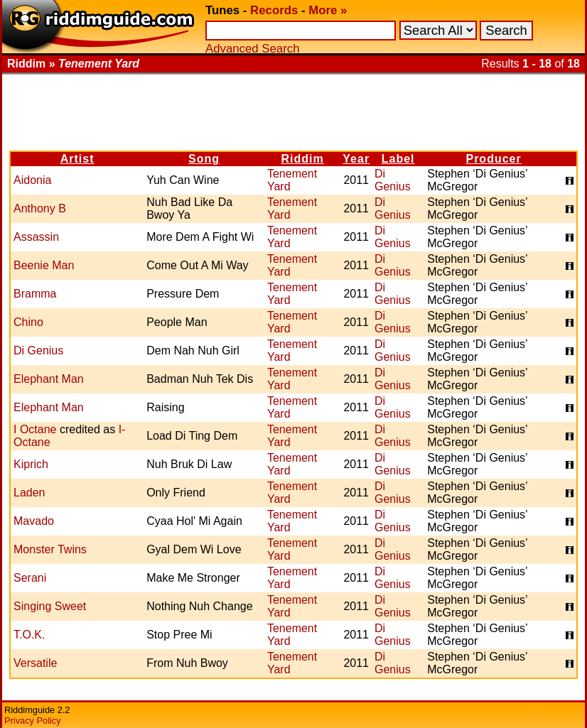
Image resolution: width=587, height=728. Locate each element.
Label (398, 159)
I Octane (35, 429)
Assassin (36, 237)
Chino (28, 322)
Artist (77, 159)
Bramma (35, 294)
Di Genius (393, 180)
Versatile (35, 663)
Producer (493, 159)
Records (274, 10)
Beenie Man (44, 265)
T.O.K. (29, 635)
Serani (30, 578)
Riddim (303, 159)
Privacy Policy (33, 721)
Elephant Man (49, 379)
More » (328, 10)
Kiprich (31, 464)
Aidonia (32, 180)
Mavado (34, 521)
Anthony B (40, 208)
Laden (29, 493)
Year (356, 159)
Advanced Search (252, 49)
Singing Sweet (50, 606)
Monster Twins (50, 549)
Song (204, 159)
